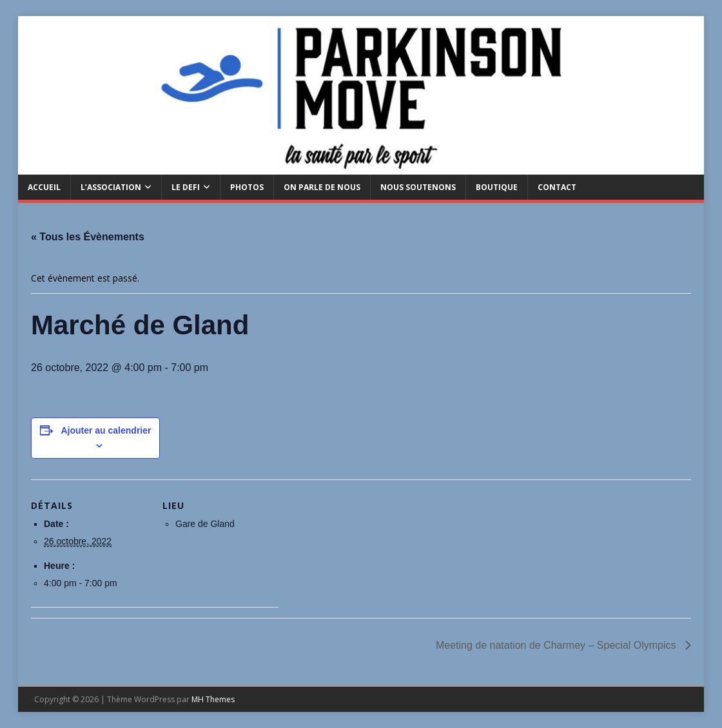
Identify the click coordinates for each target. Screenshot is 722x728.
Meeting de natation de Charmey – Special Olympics (557, 645)
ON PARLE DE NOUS (322, 187)
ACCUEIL (44, 187)
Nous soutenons (418, 187)
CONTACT (557, 187)
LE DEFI (186, 187)
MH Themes (213, 699)
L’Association (111, 187)
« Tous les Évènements (88, 237)
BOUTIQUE (497, 187)
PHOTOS (247, 187)
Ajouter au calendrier (106, 430)
